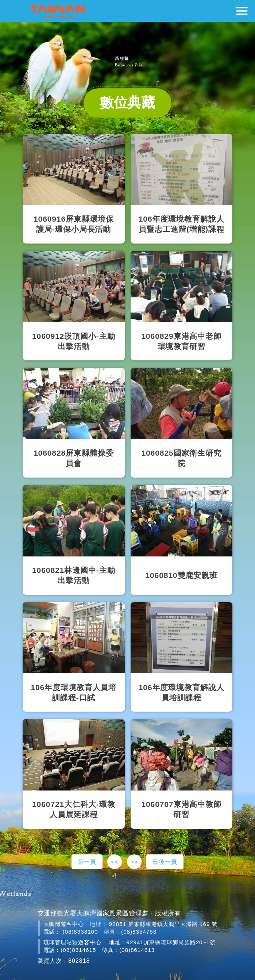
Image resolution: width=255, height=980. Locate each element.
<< (115, 862)
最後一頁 (165, 862)
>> (134, 862)
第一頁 (87, 862)
